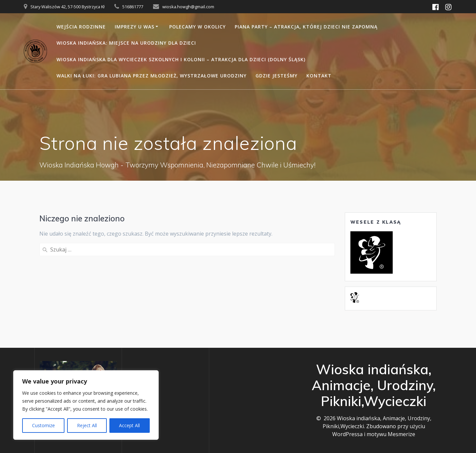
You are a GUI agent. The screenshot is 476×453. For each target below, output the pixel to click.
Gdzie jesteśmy (277, 76)
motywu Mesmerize (391, 434)
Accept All (129, 425)
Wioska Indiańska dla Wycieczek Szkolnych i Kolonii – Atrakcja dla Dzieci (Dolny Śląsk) (181, 59)
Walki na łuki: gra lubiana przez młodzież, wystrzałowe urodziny (152, 76)
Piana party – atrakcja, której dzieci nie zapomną (306, 27)
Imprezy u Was (135, 27)
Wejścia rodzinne (81, 27)
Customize (43, 425)
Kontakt (319, 76)
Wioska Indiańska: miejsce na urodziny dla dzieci (126, 43)
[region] (86, 405)
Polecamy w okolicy (198, 27)
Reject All (87, 425)
